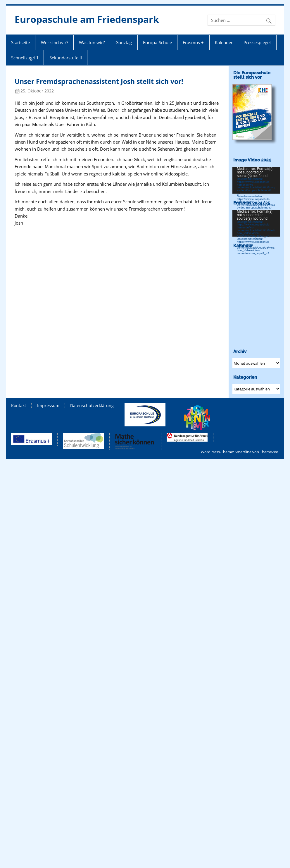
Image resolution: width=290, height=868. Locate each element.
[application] (256, 180)
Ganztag (124, 42)
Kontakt (19, 406)
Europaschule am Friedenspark (87, 19)
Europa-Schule (157, 42)
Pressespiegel (257, 42)
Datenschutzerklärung (92, 406)
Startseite (20, 42)
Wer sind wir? (55, 42)
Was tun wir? (92, 42)
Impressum (48, 406)
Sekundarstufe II (66, 58)
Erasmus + (193, 42)
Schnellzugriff (25, 58)
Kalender (224, 42)
